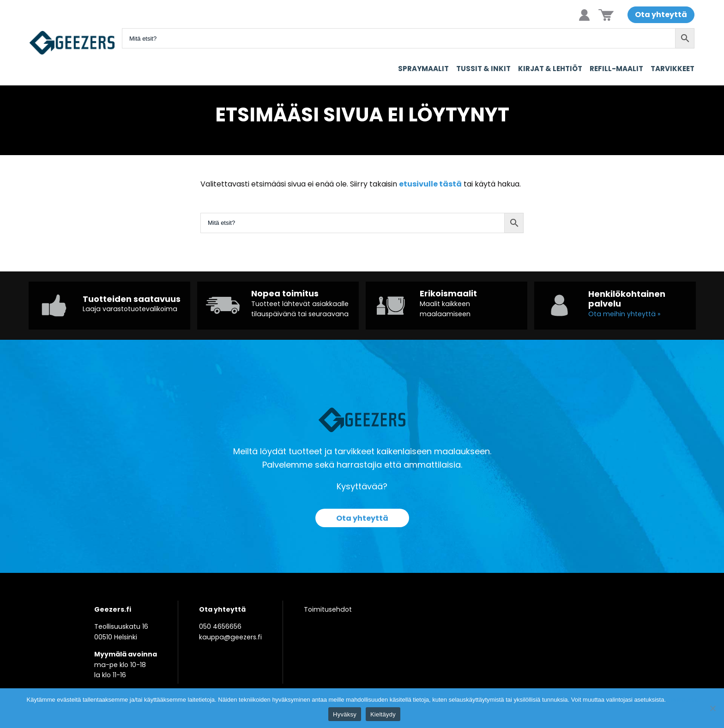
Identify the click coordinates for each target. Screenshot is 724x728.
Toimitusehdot (328, 609)
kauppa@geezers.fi (230, 637)
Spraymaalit (423, 69)
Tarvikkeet (673, 69)
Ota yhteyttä (661, 15)
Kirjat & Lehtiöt (550, 69)
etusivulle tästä (430, 184)
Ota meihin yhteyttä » (624, 314)
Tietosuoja (683, 700)
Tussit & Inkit (483, 69)
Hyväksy (345, 714)
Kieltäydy (383, 714)
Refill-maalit (616, 69)
